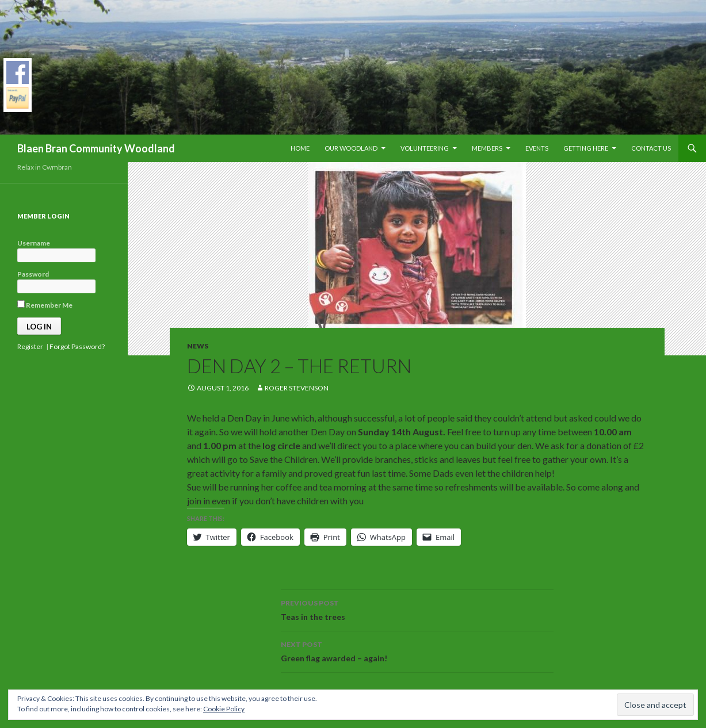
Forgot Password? (77, 346)
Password (33, 274)
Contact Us (651, 148)
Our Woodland (351, 148)
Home (300, 148)
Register (30, 346)
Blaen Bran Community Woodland (96, 148)
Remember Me (45, 305)
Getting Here (586, 148)
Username (34, 243)
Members (487, 148)
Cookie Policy (224, 709)
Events (537, 148)
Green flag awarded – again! (417, 650)
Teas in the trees (417, 609)
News (198, 346)
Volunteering (425, 148)
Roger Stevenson (297, 388)
